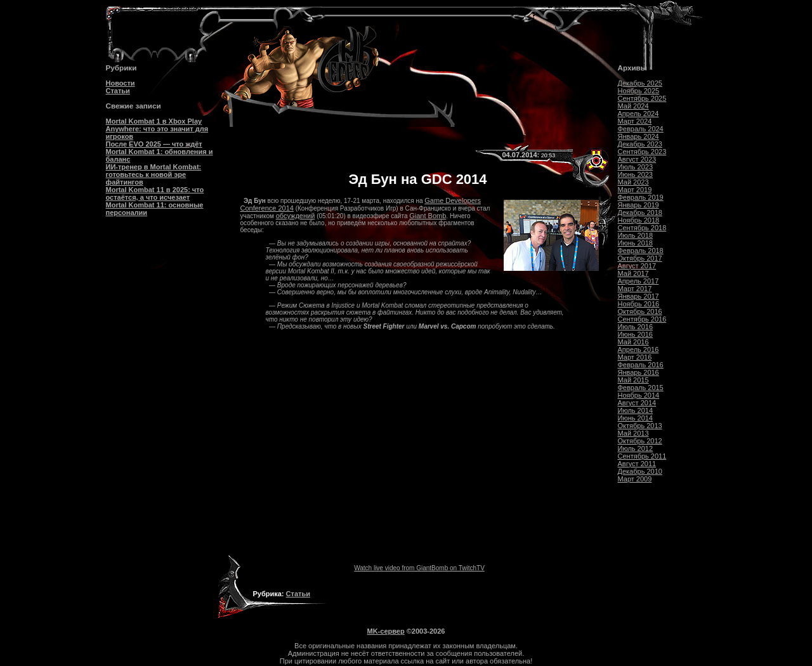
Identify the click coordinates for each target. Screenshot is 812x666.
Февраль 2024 (641, 129)
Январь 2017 (638, 296)
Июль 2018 (636, 235)
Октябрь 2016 (640, 311)
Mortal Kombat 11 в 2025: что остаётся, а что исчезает (155, 193)
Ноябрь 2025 (639, 91)
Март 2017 (635, 289)
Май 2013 (633, 433)
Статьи (118, 91)
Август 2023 (637, 159)
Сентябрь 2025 (642, 98)
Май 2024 (633, 106)
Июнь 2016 (636, 334)
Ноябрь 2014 (639, 395)
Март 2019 (635, 190)
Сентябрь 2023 (642, 152)
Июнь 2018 (636, 243)
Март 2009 (635, 479)
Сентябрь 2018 (642, 228)
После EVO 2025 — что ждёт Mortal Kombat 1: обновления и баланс (160, 152)
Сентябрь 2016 (642, 319)
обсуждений (296, 216)
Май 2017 (633, 273)
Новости (121, 83)
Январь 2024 (638, 136)
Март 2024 (635, 121)
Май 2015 (633, 380)
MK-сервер (386, 631)
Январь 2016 (638, 372)
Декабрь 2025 (640, 83)
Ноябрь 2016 (639, 304)
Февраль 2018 (641, 251)
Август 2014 (637, 403)
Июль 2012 (636, 448)
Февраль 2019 (641, 197)
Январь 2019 (638, 205)
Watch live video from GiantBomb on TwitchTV (419, 568)
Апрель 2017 (638, 281)
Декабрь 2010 (640, 471)
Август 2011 (637, 464)
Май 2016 (633, 342)
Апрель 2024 (638, 114)
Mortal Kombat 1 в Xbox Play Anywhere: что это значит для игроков (157, 129)
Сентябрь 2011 (642, 456)
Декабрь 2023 (640, 144)
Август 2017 (637, 266)
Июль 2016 (636, 327)
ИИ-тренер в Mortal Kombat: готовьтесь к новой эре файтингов (154, 174)
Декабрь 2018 (640, 212)
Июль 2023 (636, 167)
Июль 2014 (636, 410)
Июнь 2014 (636, 418)
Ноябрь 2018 (639, 220)
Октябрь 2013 (640, 426)
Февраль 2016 (641, 365)
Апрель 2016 (638, 349)
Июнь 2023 (636, 174)
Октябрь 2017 (640, 258)
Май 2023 (633, 182)
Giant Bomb (428, 216)
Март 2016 (635, 357)
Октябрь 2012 (640, 441)
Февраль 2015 (641, 388)
